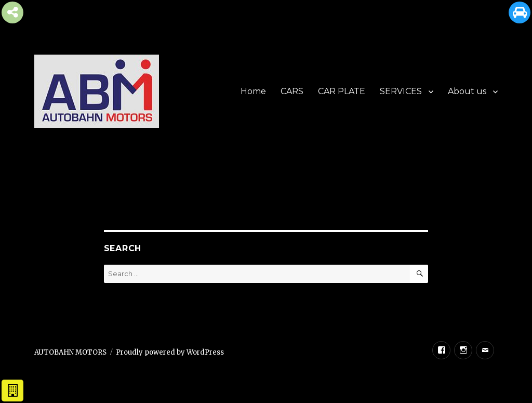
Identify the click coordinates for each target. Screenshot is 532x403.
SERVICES (401, 91)
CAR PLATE (342, 91)
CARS (292, 91)
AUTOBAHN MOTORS (70, 352)
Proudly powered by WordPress (170, 352)
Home (253, 91)
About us (467, 91)
